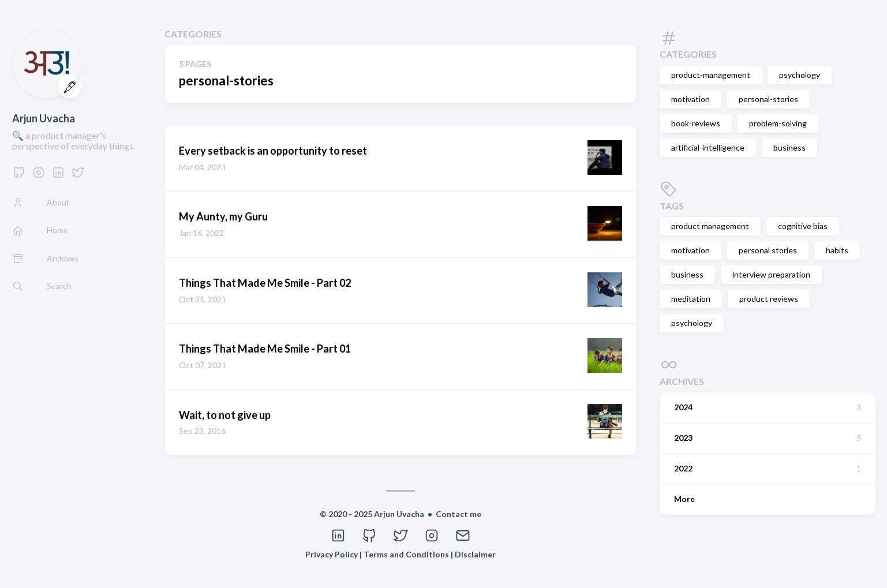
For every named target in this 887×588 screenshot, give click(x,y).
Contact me (459, 514)
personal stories (768, 250)
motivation (690, 99)
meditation (691, 299)
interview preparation (771, 274)
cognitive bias (803, 226)
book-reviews (696, 123)
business (789, 147)
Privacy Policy (332, 554)
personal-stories (768, 99)
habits (837, 250)
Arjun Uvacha (44, 118)
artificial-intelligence (708, 147)
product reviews (769, 299)
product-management (711, 75)
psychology (800, 75)
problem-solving (778, 123)
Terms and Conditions (407, 554)
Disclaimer (475, 554)
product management (710, 226)
